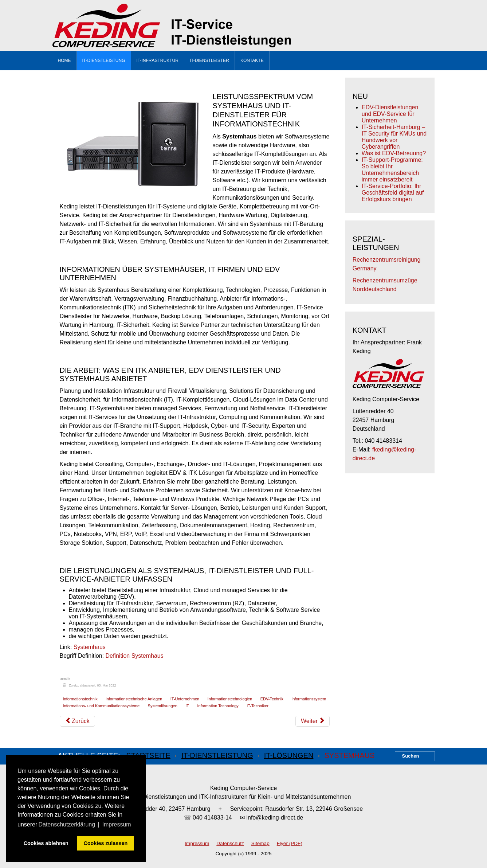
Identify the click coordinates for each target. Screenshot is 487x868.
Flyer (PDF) (290, 843)
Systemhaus (90, 647)
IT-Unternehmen (185, 699)
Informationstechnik (80, 699)
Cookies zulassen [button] (105, 843)
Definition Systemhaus (135, 656)
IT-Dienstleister (209, 60)
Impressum (197, 843)
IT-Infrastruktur (158, 60)
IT (187, 706)
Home (64, 60)
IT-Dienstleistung (104, 60)
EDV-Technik (272, 699)
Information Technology (218, 706)
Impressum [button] (117, 824)
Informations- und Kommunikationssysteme (101, 706)
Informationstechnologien (230, 699)
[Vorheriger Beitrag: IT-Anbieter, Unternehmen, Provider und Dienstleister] (77, 721)
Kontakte (252, 60)
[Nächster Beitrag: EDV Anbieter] (313, 721)
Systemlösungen (163, 706)
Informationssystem (309, 699)
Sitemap (260, 843)
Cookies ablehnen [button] (46, 843)
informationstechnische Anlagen (134, 699)
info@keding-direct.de (275, 818)
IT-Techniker (258, 706)
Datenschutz (230, 843)
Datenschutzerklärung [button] (67, 824)
